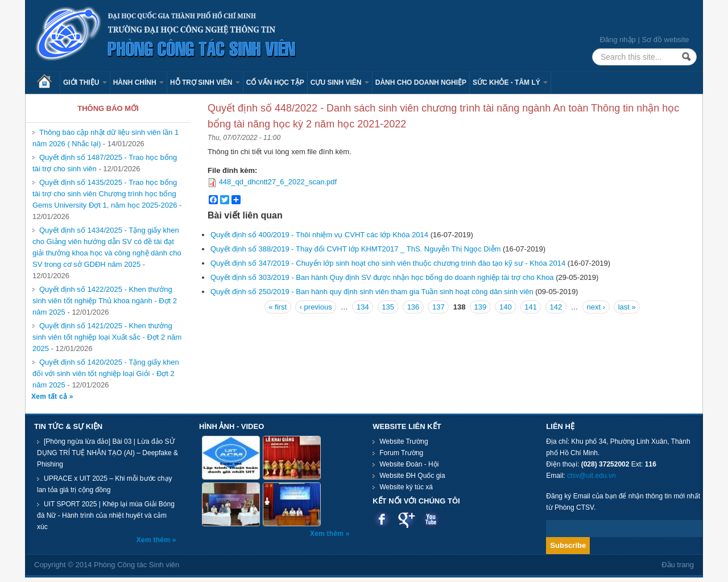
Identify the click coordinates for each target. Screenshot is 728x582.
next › (596, 307)
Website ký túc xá (406, 487)
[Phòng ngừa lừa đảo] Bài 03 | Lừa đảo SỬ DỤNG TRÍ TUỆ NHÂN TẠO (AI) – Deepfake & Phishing (107, 453)
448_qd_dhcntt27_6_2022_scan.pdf (278, 182)
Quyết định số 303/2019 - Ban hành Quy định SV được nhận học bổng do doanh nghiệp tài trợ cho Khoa (382, 277)
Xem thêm (154, 540)
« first (278, 307)
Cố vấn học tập (275, 82)
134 (363, 307)
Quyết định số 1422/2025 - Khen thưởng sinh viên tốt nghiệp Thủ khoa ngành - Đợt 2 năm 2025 (105, 301)
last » (627, 307)
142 (556, 307)
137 (439, 307)
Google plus (406, 519)
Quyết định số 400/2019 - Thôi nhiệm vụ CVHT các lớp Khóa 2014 (319, 235)
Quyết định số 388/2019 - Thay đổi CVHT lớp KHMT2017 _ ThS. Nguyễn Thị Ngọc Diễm (355, 249)
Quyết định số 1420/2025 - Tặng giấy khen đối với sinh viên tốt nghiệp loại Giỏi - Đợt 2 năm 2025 (106, 373)
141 (531, 307)
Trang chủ (48, 82)
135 (388, 307)
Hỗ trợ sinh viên (205, 82)
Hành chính (138, 82)
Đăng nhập (617, 40)
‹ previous (316, 307)
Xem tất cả (50, 397)
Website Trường (404, 441)
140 (506, 307)
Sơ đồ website (665, 40)
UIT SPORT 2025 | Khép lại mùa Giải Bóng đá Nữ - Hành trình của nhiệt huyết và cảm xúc (106, 515)
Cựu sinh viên (340, 82)
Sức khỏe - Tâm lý (510, 82)
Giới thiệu (85, 82)
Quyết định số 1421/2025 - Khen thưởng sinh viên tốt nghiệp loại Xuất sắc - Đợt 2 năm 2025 (107, 337)
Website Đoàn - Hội (409, 464)
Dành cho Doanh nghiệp (421, 82)
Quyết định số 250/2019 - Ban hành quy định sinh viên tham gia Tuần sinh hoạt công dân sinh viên (372, 292)
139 (481, 307)
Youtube (431, 519)
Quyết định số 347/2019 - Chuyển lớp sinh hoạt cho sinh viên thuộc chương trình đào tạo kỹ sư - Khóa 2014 (388, 263)
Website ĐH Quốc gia (412, 476)
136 (413, 307)
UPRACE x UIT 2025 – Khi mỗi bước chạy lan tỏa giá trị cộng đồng (105, 484)
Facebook (382, 519)
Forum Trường (401, 453)
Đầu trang (678, 565)
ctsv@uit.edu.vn (591, 476)
